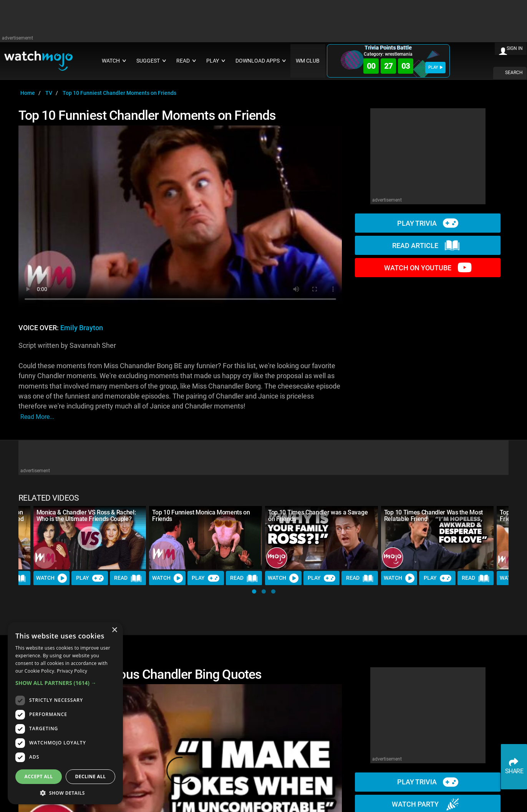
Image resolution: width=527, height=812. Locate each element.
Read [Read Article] (128, 578)
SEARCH (514, 73)
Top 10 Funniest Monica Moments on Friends (201, 516)
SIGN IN (515, 48)
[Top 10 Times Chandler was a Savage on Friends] (322, 538)
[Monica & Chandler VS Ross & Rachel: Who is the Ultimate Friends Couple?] (90, 538)
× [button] (114, 630)
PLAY (435, 67)
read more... (37, 417)
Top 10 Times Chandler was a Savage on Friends (318, 516)
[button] (254, 591)
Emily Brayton (82, 328)
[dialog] (65, 713)
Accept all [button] (39, 776)
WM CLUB (308, 61)
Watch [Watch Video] (51, 578)
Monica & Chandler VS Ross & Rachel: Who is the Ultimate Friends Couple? (86, 516)
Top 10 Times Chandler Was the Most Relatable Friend (433, 516)
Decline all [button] (91, 776)
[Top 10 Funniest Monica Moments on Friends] (205, 538)
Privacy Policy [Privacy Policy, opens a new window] (72, 671)
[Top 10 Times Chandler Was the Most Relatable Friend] (438, 538)
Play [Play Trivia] (90, 578)
